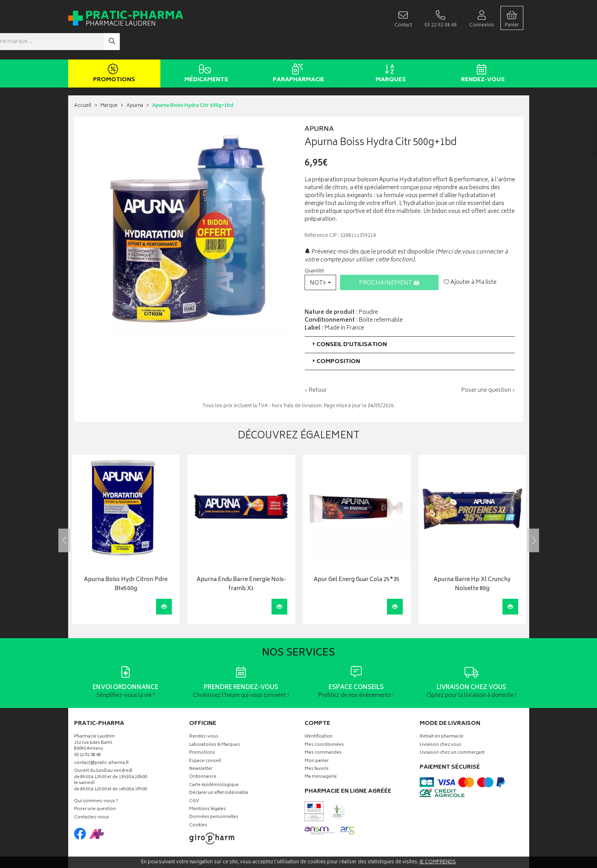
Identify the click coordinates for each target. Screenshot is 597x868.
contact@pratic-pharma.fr (101, 740)
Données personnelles (214, 794)
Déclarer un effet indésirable (219, 770)
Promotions (113, 50)
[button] (320, 259)
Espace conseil (205, 738)
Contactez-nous (92, 794)
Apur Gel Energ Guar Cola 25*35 (357, 557)
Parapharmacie (297, 50)
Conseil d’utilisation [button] (349, 321)
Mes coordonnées (324, 722)
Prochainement (389, 260)
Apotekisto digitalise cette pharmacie (384, 845)
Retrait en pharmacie (442, 714)
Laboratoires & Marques (215, 722)
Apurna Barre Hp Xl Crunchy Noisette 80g (472, 561)
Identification (319, 714)
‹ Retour (316, 367)
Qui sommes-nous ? (96, 778)
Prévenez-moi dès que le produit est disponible (369, 228)
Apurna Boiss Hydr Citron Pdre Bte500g (126, 561)
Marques (390, 50)
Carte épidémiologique (214, 762)
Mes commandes (323, 729)
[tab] (410, 321)
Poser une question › (488, 367)
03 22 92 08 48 (87, 732)
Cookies (198, 802)
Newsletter (201, 746)
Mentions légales (207, 786)
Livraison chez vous (441, 722)
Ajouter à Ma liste (470, 259)
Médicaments (205, 50)
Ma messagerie (321, 754)
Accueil (83, 83)
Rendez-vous (482, 50)
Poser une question (95, 786)
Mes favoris (317, 746)
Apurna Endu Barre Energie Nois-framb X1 (241, 561)
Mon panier (317, 738)
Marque (109, 83)
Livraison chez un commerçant (452, 729)
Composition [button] (336, 338)
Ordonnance (203, 754)
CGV (194, 778)
